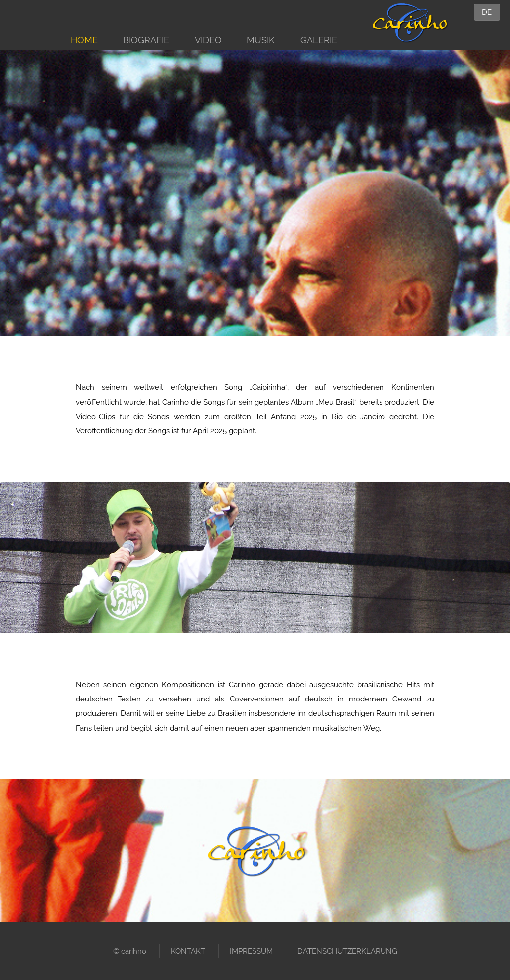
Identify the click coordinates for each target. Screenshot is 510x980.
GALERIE (319, 40)
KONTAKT (188, 951)
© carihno (130, 951)
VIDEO (208, 40)
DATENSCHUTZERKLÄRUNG (347, 951)
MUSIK (261, 40)
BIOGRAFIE (146, 40)
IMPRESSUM (251, 951)
